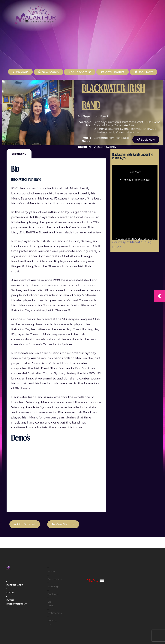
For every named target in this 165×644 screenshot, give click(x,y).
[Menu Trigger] (95, 580)
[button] (20, 72)
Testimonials (55, 613)
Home (51, 571)
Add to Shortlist (80, 72)
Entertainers (55, 579)
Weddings (53, 586)
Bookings (53, 594)
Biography (19, 154)
